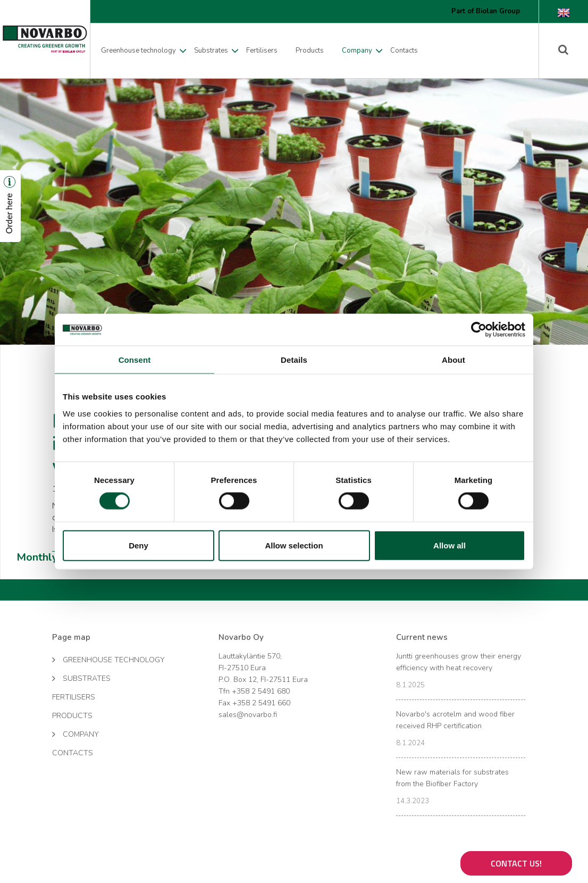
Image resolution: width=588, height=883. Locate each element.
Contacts (404, 51)
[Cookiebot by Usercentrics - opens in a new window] (479, 330)
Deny (138, 545)
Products (310, 51)
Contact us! (516, 863)
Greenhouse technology (138, 51)
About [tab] (453, 360)
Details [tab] (294, 360)
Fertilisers (262, 51)
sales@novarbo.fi (248, 715)
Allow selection (294, 545)
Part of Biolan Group (486, 11)
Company (357, 51)
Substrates (211, 51)
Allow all (450, 545)
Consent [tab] (135, 360)
